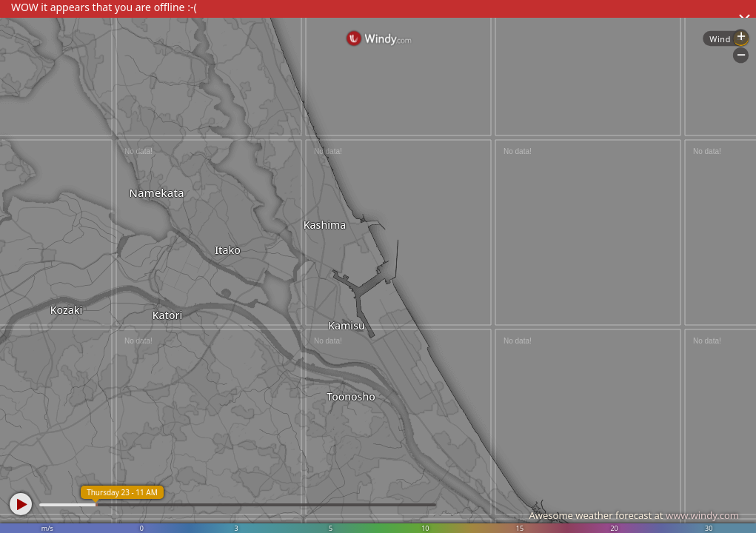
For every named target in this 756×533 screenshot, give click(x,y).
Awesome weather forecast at (634, 515)
